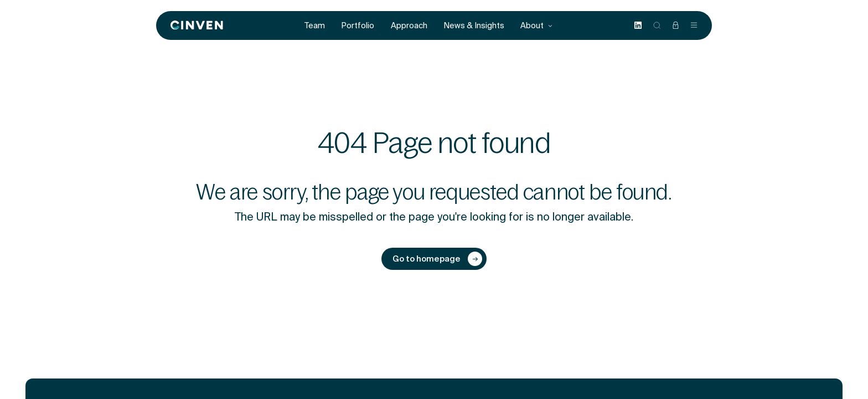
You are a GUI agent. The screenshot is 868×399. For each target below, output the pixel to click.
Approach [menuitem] (409, 25)
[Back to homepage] (197, 25)
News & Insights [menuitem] (474, 25)
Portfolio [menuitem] (358, 25)
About (537, 25)
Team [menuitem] (315, 25)
